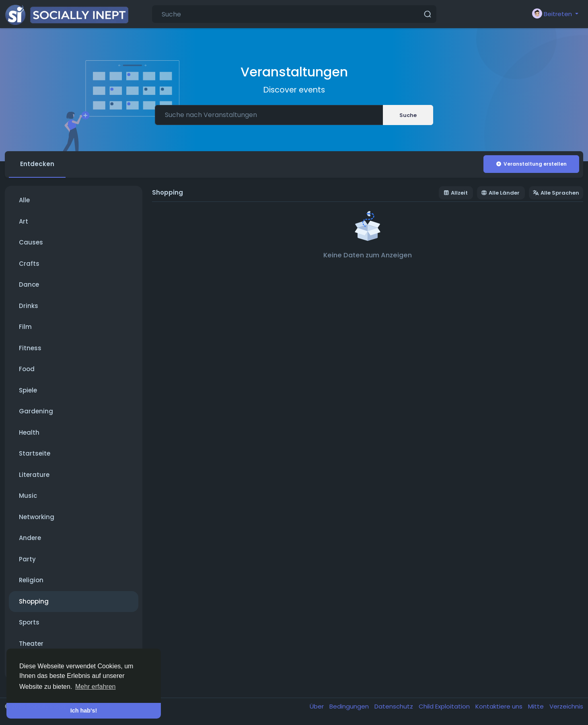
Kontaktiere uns (500, 706)
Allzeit (456, 193)
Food (27, 369)
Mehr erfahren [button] (96, 687)
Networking (37, 517)
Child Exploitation (445, 706)
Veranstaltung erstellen (531, 164)
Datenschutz (395, 706)
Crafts (29, 264)
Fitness (30, 348)
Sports (29, 622)
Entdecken (37, 164)
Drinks (29, 306)
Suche (408, 115)
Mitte (537, 706)
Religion (31, 580)
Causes (31, 242)
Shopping (34, 601)
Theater (31, 644)
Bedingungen (350, 706)
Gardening (36, 411)
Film (25, 327)
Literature (34, 475)
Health (29, 432)
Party (27, 559)
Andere (30, 538)
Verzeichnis (566, 706)
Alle (24, 200)
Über (318, 706)
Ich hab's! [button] (84, 711)
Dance (29, 284)
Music (28, 496)
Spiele (28, 390)
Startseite (35, 453)
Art (24, 221)
